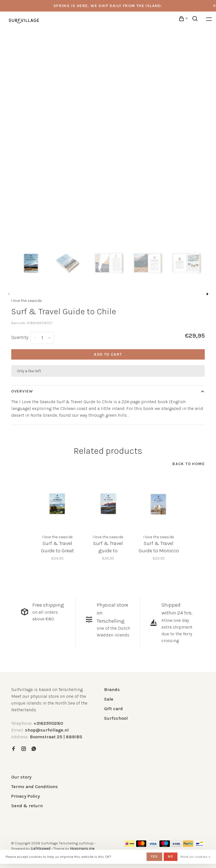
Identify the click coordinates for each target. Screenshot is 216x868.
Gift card (113, 709)
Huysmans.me (82, 848)
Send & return (27, 806)
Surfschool (116, 718)
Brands (112, 689)
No (171, 856)
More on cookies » (195, 857)
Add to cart (108, 354)
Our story (21, 777)
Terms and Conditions (35, 787)
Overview (22, 391)
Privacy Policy (26, 796)
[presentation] (31, 263)
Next (208, 294)
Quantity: (20, 337)
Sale (109, 699)
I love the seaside (26, 301)
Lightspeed (40, 848)
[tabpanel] (108, 136)
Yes (154, 856)
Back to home (189, 464)
